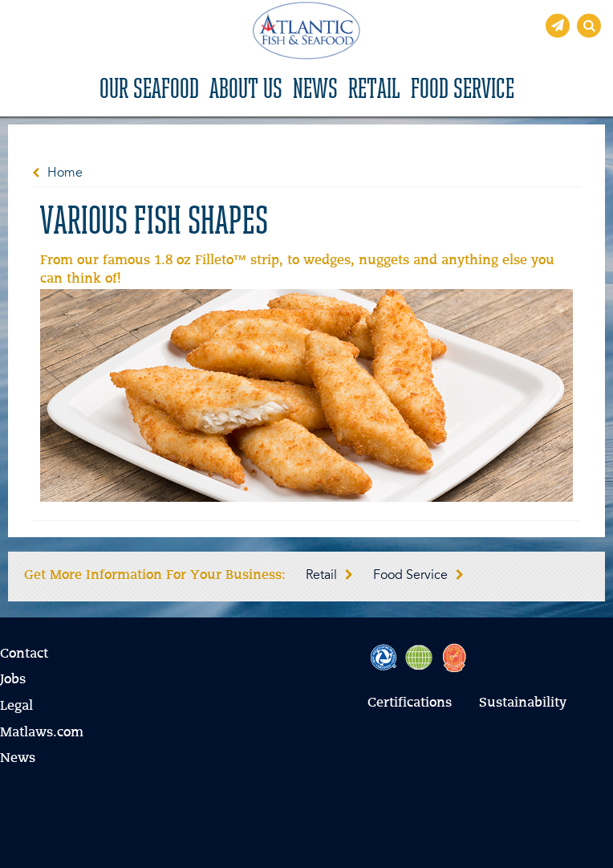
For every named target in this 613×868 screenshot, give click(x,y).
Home (65, 173)
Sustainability (523, 703)
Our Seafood (149, 91)
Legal (16, 707)
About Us (246, 91)
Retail (374, 91)
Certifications (410, 703)
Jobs (13, 680)
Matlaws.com (42, 733)
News (315, 91)
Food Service (463, 91)
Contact (24, 654)
